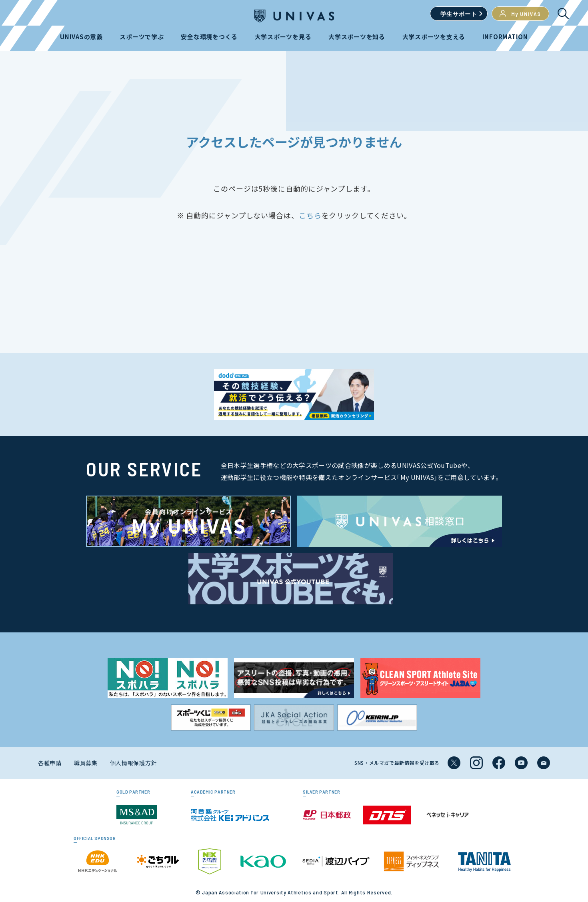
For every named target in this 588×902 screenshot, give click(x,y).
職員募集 (86, 763)
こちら (310, 215)
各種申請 (50, 763)
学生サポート (459, 14)
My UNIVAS (520, 14)
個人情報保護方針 (134, 763)
